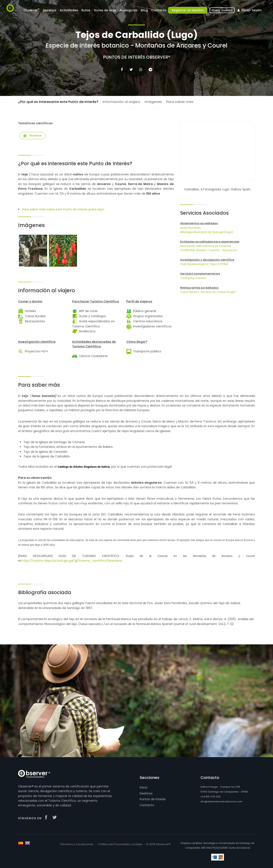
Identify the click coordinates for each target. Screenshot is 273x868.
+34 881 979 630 (211, 797)
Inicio (144, 787)
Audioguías (128, 10)
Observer (31, 10)
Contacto (159, 10)
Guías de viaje (105, 10)
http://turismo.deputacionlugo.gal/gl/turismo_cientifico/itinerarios (72, 561)
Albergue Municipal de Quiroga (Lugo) (207, 232)
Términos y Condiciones (77, 844)
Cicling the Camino (193, 278)
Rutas (86, 10)
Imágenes (153, 102)
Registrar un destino (188, 10)
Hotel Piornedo (190, 228)
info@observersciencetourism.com (221, 801)
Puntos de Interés (153, 799)
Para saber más (180, 102)
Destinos (50, 10)
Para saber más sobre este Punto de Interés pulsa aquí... (64, 209)
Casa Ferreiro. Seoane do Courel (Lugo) (208, 292)
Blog (144, 10)
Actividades (69, 10)
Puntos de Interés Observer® (137, 57)
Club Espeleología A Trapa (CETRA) (204, 264)
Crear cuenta (222, 10)
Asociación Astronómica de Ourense (206, 246)
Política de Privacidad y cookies (120, 844)
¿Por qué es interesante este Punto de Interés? (58, 102)
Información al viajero (121, 102)
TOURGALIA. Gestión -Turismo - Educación (209, 250)
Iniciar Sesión (249, 10)
